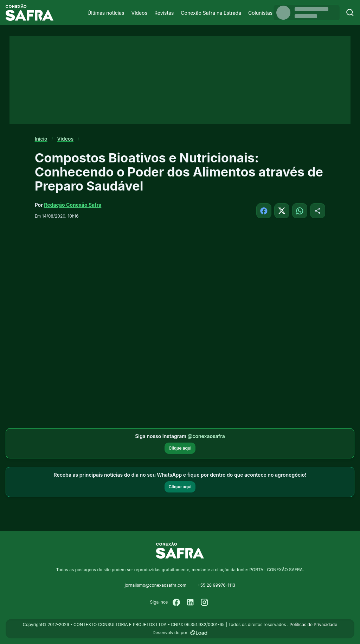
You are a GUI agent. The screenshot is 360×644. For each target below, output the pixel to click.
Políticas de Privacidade (313, 624)
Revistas (164, 13)
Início (41, 139)
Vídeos (139, 13)
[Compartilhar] (318, 211)
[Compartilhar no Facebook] (264, 211)
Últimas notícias (106, 13)
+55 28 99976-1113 (216, 585)
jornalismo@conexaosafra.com (156, 585)
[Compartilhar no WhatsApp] (300, 211)
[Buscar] (350, 12)
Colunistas (260, 13)
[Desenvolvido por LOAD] (199, 633)
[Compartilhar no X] (282, 211)
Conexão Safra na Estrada (211, 13)
